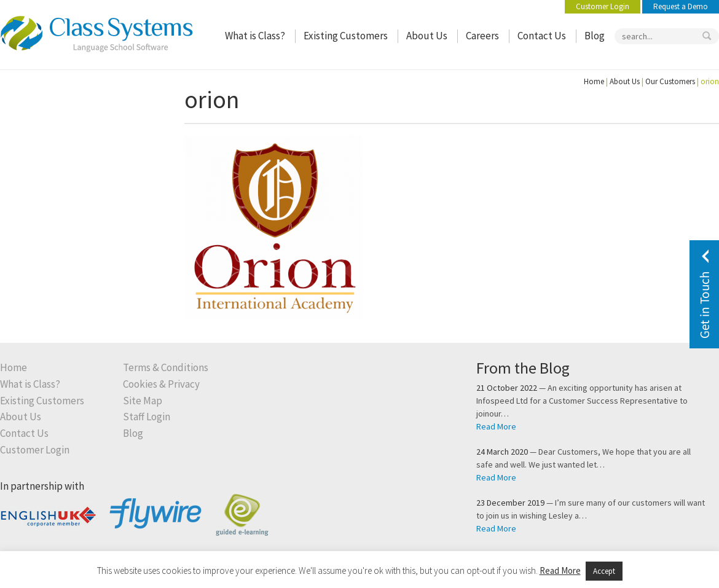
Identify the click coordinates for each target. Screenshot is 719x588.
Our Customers (670, 81)
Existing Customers (346, 36)
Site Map (143, 401)
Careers (482, 36)
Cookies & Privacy (161, 384)
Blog (595, 36)
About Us (427, 36)
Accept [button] (604, 571)
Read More (496, 426)
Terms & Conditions (166, 368)
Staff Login (147, 417)
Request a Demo (681, 6)
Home (594, 81)
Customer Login (603, 6)
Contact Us (542, 36)
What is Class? (255, 36)
